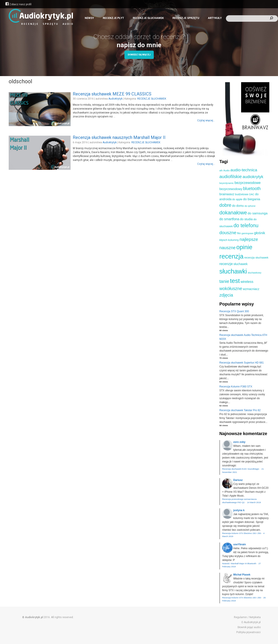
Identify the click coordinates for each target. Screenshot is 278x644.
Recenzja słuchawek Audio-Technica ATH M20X (243, 337)
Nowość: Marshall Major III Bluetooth (239, 563)
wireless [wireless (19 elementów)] (247, 282)
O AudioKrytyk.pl (251, 622)
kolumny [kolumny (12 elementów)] (233, 240)
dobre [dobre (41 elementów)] (225, 205)
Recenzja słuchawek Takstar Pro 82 (240, 410)
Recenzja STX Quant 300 (234, 311)
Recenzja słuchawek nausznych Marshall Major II (119, 137)
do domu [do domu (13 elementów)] (238, 206)
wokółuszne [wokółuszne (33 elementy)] (231, 289)
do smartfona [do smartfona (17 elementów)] (229, 219)
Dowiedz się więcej (139, 55)
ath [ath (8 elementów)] (221, 170)
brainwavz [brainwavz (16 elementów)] (227, 194)
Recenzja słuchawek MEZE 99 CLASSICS (112, 94)
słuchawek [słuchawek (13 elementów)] (241, 264)
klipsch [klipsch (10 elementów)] (223, 240)
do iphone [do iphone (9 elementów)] (250, 206)
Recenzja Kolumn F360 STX (236, 387)
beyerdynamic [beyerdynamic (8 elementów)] (227, 183)
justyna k (239, 510)
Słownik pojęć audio (249, 627)
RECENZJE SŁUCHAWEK (148, 18)
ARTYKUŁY (215, 18)
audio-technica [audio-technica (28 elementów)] (244, 170)
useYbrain (240, 544)
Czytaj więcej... (206, 120)
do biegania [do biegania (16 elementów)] (252, 199)
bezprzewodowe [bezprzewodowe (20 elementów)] (248, 183)
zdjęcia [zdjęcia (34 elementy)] (226, 295)
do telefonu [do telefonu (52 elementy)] (246, 225)
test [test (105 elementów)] (235, 281)
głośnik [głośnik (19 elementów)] (260, 233)
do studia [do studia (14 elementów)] (246, 219)
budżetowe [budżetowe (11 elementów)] (242, 194)
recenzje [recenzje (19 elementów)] (226, 264)
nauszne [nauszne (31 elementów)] (228, 248)
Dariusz (238, 480)
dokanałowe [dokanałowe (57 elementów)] (233, 213)
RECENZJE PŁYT (113, 18)
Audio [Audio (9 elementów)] (226, 170)
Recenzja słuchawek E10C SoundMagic (241, 469)
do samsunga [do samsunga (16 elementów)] (257, 213)
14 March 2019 (254, 502)
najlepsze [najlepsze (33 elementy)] (249, 239)
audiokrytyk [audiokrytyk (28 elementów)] (253, 177)
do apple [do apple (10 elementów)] (237, 199)
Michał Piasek (242, 575)
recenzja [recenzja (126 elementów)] (231, 256)
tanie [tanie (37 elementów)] (224, 281)
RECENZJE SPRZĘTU (186, 18)
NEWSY (89, 18)
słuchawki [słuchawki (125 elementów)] (233, 271)
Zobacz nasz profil (18, 4)
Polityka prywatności (248, 632)
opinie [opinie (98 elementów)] (244, 247)
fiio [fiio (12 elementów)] (239, 233)
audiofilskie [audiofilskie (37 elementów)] (231, 176)
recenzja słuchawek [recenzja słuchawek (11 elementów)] (256, 258)
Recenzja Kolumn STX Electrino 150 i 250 (242, 533)
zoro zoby (239, 442)
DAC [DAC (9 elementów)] (252, 194)
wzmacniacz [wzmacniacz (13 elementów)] (251, 289)
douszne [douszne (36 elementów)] (228, 233)
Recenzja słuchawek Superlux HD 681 (242, 363)
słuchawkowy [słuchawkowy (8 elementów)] (254, 273)
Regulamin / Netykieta (247, 617)
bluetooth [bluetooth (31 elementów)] (252, 189)
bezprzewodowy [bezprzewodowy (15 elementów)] (231, 189)
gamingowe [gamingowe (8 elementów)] (247, 233)
